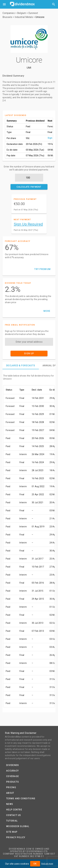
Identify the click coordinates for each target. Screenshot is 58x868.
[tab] (21, 366)
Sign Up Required (28, 224)
